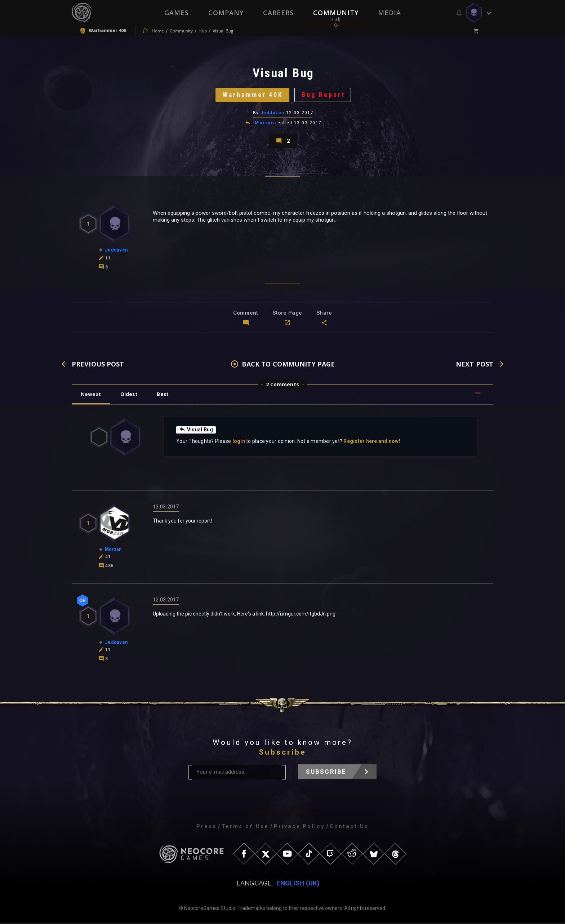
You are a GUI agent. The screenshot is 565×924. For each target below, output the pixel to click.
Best (164, 396)
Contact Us (349, 828)
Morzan (264, 124)
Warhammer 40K (253, 95)
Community (336, 13)
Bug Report (324, 95)
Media (390, 13)
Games (177, 13)
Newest (91, 396)
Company (226, 13)
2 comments (282, 386)
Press (206, 828)
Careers (278, 13)
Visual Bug (196, 431)
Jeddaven (273, 114)
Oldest (130, 396)
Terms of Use (245, 828)
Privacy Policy (299, 828)
